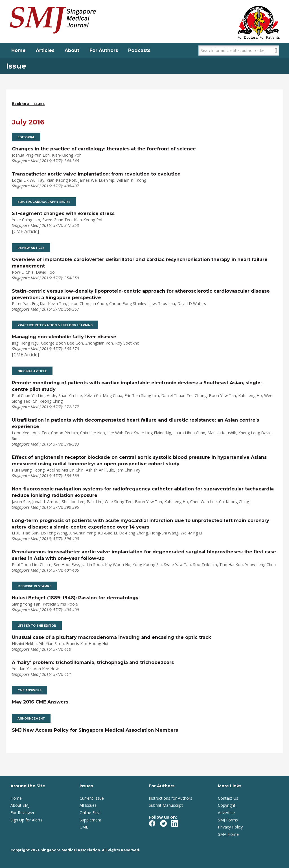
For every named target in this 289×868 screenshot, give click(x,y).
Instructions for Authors (170, 798)
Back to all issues (28, 104)
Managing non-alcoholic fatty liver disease (64, 337)
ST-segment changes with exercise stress (63, 213)
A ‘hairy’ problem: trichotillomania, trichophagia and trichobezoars (93, 662)
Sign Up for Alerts (26, 820)
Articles (45, 50)
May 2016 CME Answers (40, 702)
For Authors (104, 50)
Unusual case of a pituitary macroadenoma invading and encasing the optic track (111, 637)
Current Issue (92, 798)
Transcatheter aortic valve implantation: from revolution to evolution (96, 174)
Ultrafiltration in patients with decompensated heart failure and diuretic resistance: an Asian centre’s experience (135, 423)
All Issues (88, 805)
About (72, 50)
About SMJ (20, 805)
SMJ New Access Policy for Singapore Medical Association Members (95, 730)
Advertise (226, 813)
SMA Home (228, 834)
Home (18, 50)
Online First (90, 813)
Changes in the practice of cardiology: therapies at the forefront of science (104, 149)
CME (84, 827)
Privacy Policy (230, 827)
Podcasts (139, 50)
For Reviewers (23, 813)
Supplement (90, 820)
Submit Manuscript (166, 805)
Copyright (227, 805)
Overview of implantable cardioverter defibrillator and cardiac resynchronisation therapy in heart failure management (140, 263)
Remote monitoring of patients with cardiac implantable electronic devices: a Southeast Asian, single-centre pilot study (137, 386)
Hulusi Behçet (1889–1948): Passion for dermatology (75, 598)
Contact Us (228, 798)
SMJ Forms (228, 820)
